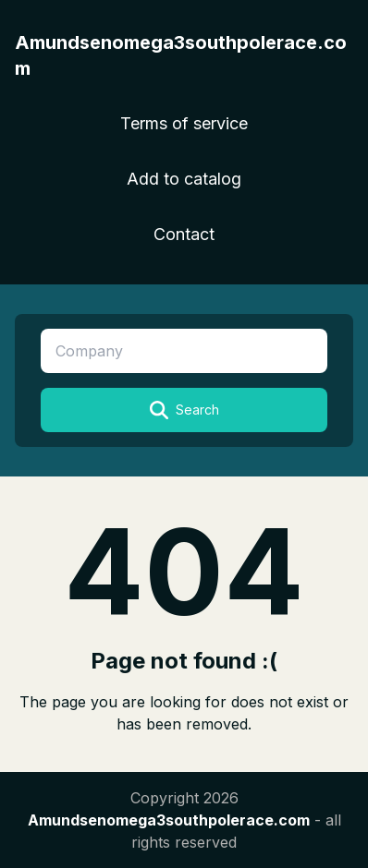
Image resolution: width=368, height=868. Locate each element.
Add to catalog (184, 179)
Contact (184, 234)
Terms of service (184, 123)
